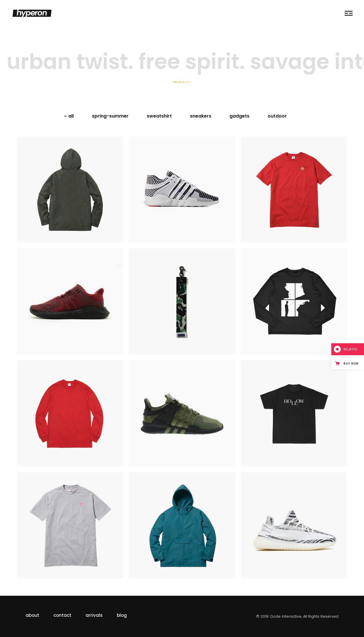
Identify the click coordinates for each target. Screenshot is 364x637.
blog (122, 615)
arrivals (94, 615)
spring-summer (110, 116)
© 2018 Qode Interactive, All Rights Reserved (297, 616)
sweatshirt (159, 116)
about (32, 615)
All (71, 116)
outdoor (277, 116)
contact (62, 615)
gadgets (239, 116)
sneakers (201, 116)
